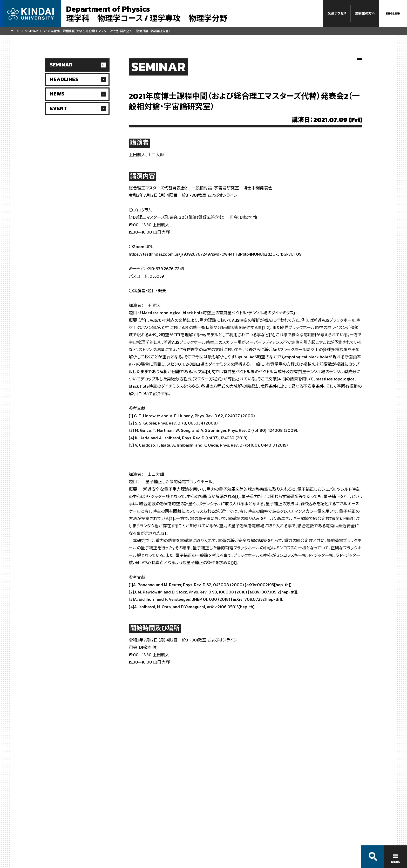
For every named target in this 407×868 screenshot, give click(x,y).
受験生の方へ (365, 13)
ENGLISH (393, 13)
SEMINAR (31, 31)
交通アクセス (337, 13)
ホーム (15, 31)
